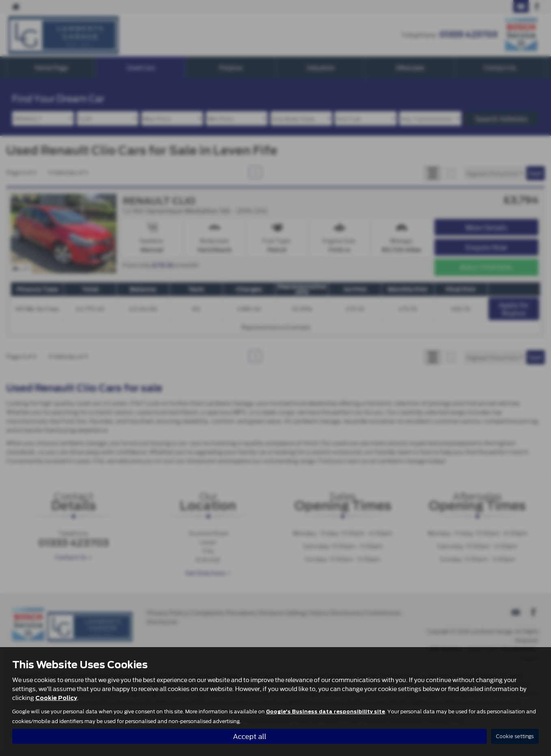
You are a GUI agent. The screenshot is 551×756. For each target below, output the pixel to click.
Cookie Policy (56, 698)
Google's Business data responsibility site (325, 711)
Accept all (250, 736)
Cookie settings (515, 736)
